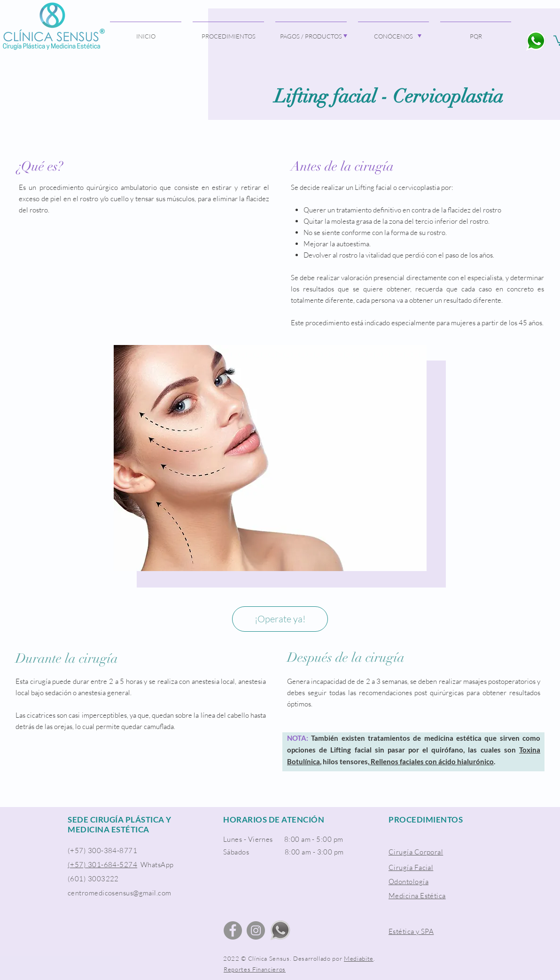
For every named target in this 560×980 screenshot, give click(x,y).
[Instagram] (256, 930)
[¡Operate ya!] (280, 619)
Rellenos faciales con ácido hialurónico (432, 761)
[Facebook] (233, 930)
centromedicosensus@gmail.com (120, 893)
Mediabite (359, 958)
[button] (311, 32)
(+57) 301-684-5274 (102, 865)
